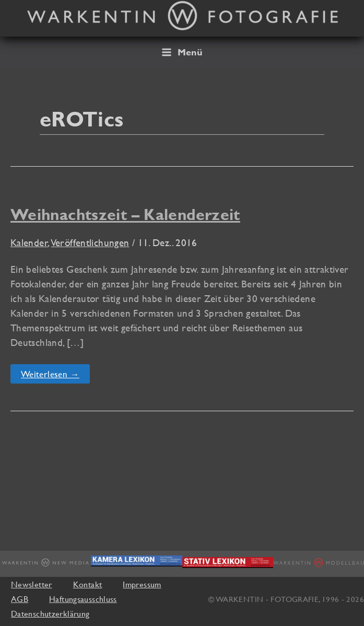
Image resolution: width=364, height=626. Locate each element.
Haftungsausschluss (83, 599)
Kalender (29, 242)
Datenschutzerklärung (50, 613)
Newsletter (32, 584)
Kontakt (88, 584)
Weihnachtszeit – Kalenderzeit (125, 215)
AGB (20, 599)
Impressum (142, 584)
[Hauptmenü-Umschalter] (182, 52)
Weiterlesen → (50, 376)
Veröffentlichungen (90, 242)
